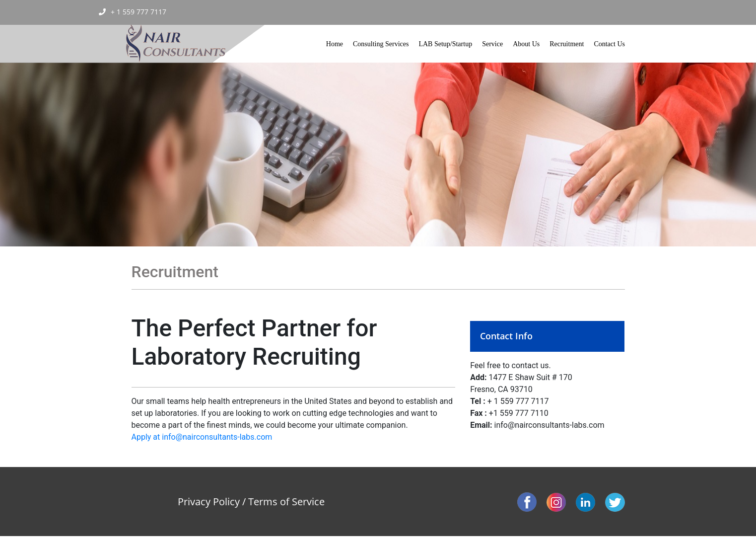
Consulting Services (381, 44)
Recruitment (567, 44)
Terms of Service (286, 502)
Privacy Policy (209, 502)
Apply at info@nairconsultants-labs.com (202, 437)
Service (492, 44)
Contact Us (609, 44)
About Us (526, 44)
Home (335, 44)
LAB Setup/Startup (445, 44)
